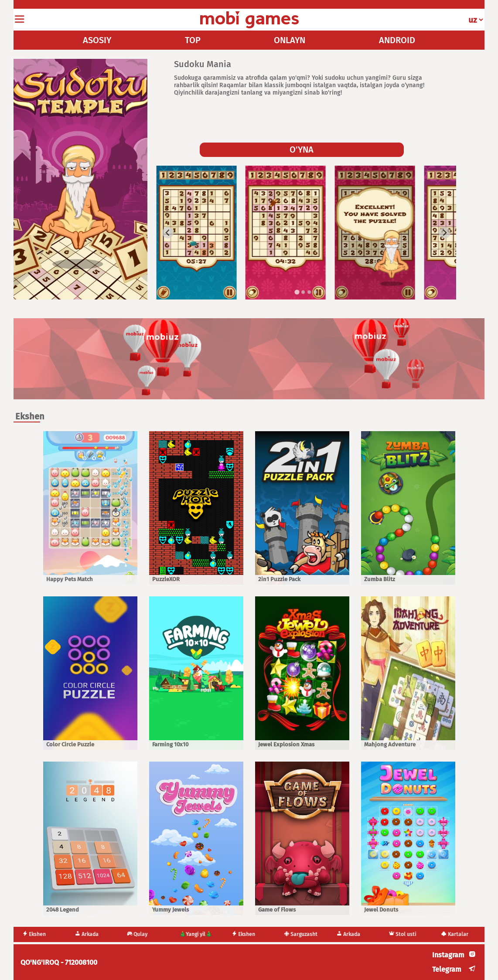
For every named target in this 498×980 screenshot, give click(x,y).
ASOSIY (97, 40)
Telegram (447, 969)
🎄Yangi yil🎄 (200, 934)
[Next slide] (445, 233)
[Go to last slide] (168, 233)
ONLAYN (290, 40)
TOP (193, 40)
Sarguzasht (305, 934)
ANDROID (397, 40)
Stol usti (407, 934)
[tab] (297, 292)
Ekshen (39, 934)
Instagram (448, 955)
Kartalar (459, 934)
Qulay (142, 934)
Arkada (91, 934)
